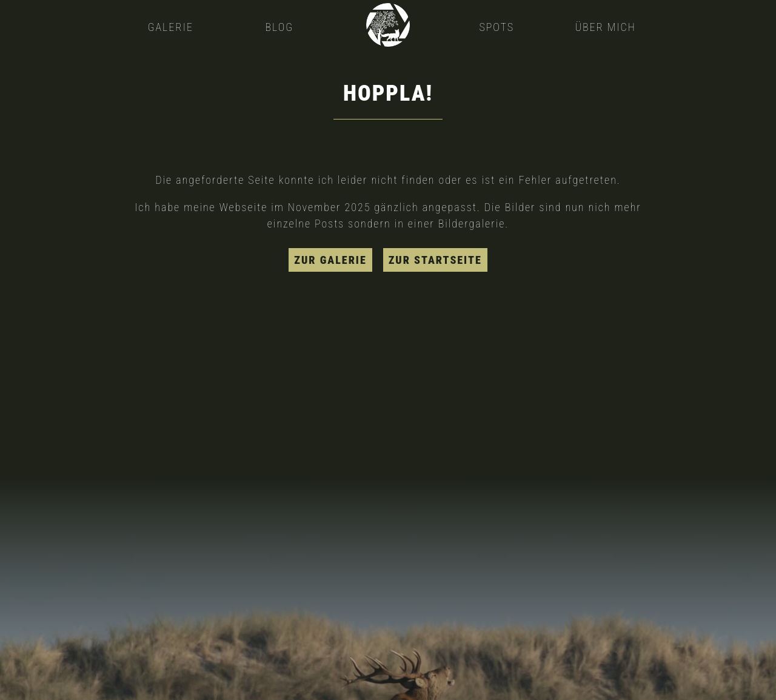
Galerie (171, 27)
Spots (497, 27)
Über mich (605, 27)
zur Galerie (330, 260)
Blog (279, 27)
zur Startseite (435, 260)
